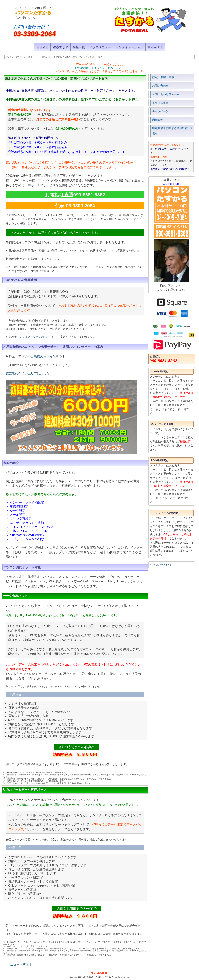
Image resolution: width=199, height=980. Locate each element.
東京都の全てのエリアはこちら (28, 374)
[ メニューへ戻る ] (18, 965)
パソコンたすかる (33, 13)
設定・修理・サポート (166, 77)
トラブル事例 (160, 103)
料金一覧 (79, 47)
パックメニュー (100, 47)
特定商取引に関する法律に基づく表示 (173, 131)
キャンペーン (160, 111)
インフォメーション (129, 47)
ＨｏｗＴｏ (155, 47)
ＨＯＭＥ (42, 47)
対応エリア (60, 47)
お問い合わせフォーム (166, 94)
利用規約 (158, 120)
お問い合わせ (160, 86)
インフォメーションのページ (34, 337)
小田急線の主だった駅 (43, 356)
